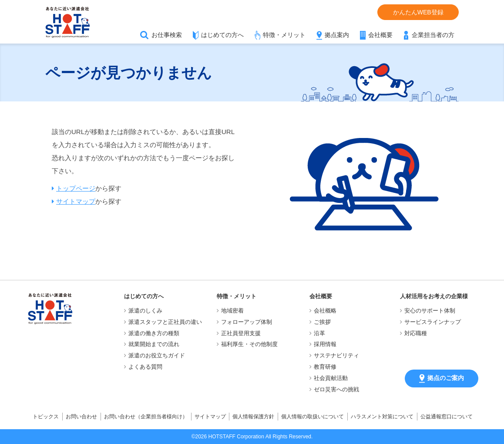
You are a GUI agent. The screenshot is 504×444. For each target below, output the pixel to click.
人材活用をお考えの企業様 (434, 296)
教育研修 (325, 367)
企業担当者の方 (433, 35)
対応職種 (416, 333)
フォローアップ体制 (247, 322)
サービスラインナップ (433, 322)
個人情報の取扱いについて (312, 417)
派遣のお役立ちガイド (157, 355)
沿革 (319, 333)
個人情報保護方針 (253, 417)
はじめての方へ (222, 35)
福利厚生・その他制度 (249, 344)
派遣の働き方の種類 (154, 333)
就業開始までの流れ (154, 344)
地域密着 (232, 311)
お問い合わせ (81, 417)
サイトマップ (76, 201)
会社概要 (380, 35)
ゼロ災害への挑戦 (336, 389)
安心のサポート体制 (430, 311)
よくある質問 (145, 367)
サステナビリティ (336, 355)
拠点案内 (337, 35)
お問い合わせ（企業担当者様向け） (146, 417)
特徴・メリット (284, 35)
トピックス (46, 417)
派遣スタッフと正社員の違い (165, 322)
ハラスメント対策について (382, 417)
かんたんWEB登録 (418, 12)
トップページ (76, 188)
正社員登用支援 (241, 333)
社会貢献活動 (331, 378)
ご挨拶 (322, 322)
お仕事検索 (167, 35)
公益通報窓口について (447, 417)
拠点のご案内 (442, 378)
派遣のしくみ (145, 311)
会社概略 (325, 311)
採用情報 (325, 344)
